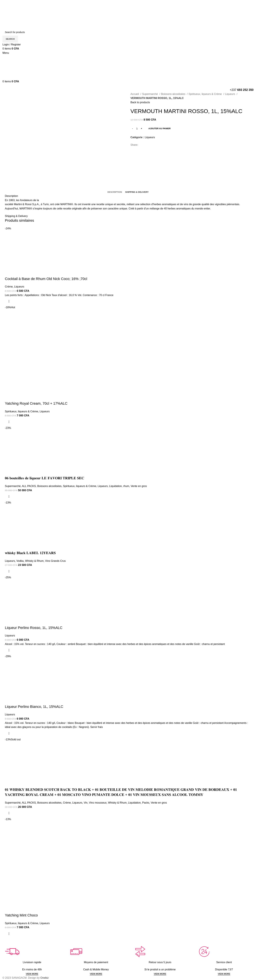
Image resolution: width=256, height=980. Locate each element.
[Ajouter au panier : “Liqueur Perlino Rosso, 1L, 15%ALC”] (9, 650)
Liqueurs (230, 94)
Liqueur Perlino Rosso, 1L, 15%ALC (34, 628)
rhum (126, 486)
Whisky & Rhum (34, 561)
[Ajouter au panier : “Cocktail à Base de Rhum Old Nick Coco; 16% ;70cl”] (9, 301)
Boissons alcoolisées (173, 94)
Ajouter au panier (160, 128)
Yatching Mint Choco (21, 915)
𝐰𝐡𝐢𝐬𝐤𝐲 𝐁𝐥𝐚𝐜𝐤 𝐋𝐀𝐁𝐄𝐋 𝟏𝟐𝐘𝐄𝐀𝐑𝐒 (30, 553)
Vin (86, 803)
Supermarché (150, 94)
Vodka (20, 561)
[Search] (128, 32)
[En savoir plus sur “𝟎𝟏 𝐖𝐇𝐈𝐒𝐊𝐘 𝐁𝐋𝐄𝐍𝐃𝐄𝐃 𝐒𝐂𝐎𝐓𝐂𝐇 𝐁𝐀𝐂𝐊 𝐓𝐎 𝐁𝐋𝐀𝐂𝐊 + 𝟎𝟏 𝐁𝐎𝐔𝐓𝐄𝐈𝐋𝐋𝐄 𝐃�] (9, 813)
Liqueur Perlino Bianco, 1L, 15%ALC (34, 707)
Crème (9, 287)
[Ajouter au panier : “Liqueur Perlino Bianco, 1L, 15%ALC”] (9, 733)
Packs (146, 803)
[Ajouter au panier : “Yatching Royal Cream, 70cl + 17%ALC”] (9, 422)
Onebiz (44, 978)
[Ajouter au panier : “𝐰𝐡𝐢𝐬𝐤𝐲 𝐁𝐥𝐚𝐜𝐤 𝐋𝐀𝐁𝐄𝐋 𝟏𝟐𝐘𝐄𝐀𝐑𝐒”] (9, 571)
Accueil (135, 94)
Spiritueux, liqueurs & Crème (206, 94)
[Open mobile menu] (6, 53)
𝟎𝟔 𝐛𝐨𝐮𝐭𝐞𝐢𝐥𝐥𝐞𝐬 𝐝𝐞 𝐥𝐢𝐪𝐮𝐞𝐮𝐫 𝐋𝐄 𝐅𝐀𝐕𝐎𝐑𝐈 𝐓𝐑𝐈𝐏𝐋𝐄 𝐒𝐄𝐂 (44, 478)
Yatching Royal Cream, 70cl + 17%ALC (36, 403)
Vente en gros (139, 486)
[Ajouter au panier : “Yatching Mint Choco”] (9, 934)
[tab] (115, 192)
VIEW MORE (32, 974)
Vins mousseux (98, 803)
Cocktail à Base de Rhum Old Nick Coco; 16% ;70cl (46, 279)
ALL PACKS (29, 486)
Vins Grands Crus (55, 561)
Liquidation (116, 486)
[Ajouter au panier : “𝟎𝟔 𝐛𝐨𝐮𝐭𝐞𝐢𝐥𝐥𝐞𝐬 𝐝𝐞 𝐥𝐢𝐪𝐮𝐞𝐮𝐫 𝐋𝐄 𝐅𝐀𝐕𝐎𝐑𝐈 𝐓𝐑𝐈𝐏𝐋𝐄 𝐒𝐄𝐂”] (9, 496)
